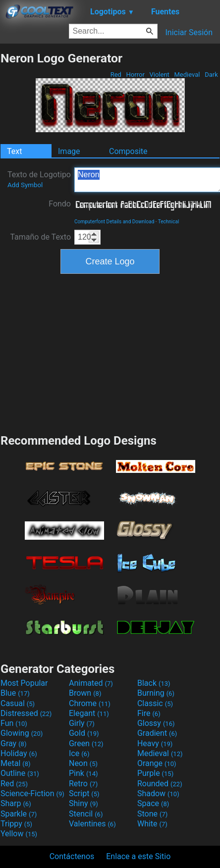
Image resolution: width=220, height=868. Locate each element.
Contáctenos (72, 856)
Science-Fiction (32, 793)
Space (153, 803)
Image (69, 151)
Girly (82, 723)
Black (154, 683)
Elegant (89, 713)
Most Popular (24, 683)
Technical (169, 222)
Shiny (83, 803)
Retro (83, 784)
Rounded (160, 784)
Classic (155, 703)
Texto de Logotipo (39, 179)
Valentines (92, 824)
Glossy (156, 723)
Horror (135, 75)
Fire (149, 713)
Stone (152, 814)
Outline (20, 773)
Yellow (19, 834)
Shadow (158, 793)
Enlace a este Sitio (138, 856)
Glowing (22, 733)
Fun (14, 723)
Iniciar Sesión (189, 32)
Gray (13, 743)
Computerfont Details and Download (114, 222)
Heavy (155, 743)
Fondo (60, 204)
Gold (84, 733)
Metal (16, 763)
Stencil (86, 814)
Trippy (16, 824)
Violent (159, 75)
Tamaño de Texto (40, 237)
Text (14, 151)
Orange (157, 763)
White (152, 824)
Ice (79, 753)
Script (84, 793)
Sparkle (19, 814)
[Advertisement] (110, 353)
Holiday (19, 753)
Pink (83, 773)
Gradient (157, 733)
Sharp (16, 803)
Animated (91, 683)
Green (86, 743)
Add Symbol (25, 185)
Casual (18, 703)
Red (116, 75)
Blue (15, 693)
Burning (156, 693)
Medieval (187, 75)
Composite (128, 151)
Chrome (90, 703)
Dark (211, 75)
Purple (155, 773)
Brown (85, 693)
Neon (83, 763)
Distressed (26, 713)
